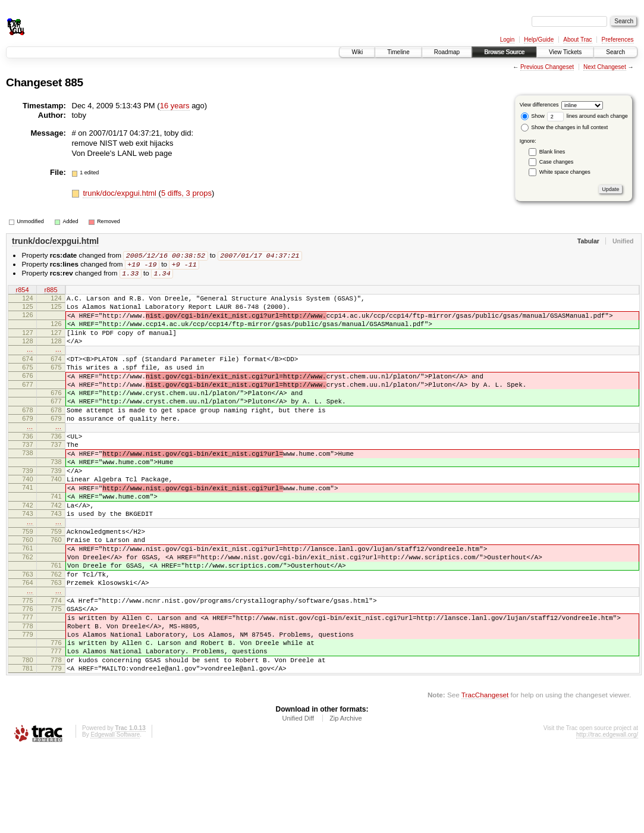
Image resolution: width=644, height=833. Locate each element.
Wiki (357, 52)
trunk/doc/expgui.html (120, 193)
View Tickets (565, 52)
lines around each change (588, 116)
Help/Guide (539, 40)
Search (615, 52)
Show (533, 116)
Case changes (557, 162)
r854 (22, 292)
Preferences (618, 40)
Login (507, 40)
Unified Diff (298, 800)
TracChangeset (485, 777)
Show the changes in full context (565, 127)
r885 (51, 292)
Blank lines (552, 152)
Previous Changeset (547, 67)
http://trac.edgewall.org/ (607, 817)
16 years (175, 106)
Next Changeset (605, 67)
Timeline (398, 52)
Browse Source (504, 52)
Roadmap (447, 52)
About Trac (577, 40)
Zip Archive (345, 800)
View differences (539, 105)
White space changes (565, 172)
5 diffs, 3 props (186, 193)
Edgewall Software (115, 817)
